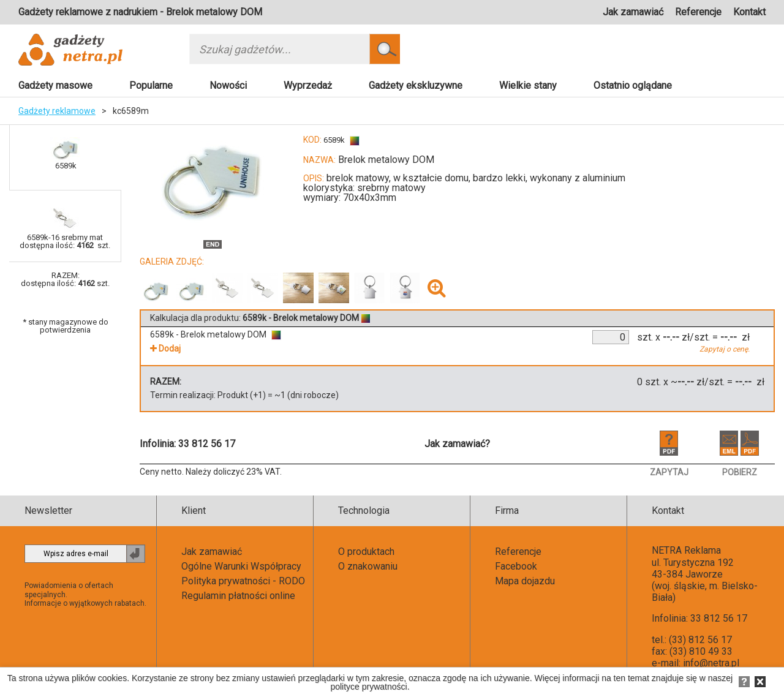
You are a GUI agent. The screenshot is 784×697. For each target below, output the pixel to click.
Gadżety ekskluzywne (416, 85)
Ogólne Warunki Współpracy (241, 566)
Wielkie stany (528, 85)
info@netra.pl (711, 663)
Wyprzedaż (308, 85)
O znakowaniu (368, 566)
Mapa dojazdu (525, 581)
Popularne (151, 85)
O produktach (366, 552)
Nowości (228, 85)
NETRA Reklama (686, 550)
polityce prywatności (368, 687)
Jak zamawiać (633, 12)
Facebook (516, 566)
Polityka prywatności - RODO (243, 581)
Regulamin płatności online (238, 596)
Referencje (698, 12)
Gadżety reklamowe (57, 111)
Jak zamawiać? (457, 444)
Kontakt (749, 12)
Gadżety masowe (55, 85)
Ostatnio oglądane (633, 85)
